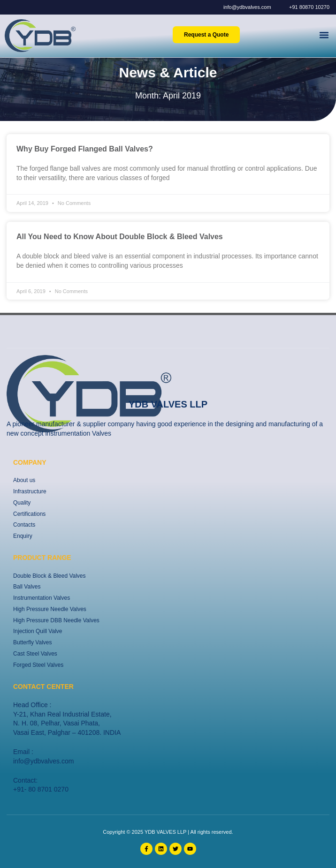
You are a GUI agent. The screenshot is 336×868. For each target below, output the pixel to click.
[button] (324, 35)
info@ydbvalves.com (43, 761)
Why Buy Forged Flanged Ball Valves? (85, 149)
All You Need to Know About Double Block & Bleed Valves (120, 237)
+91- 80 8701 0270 (41, 789)
